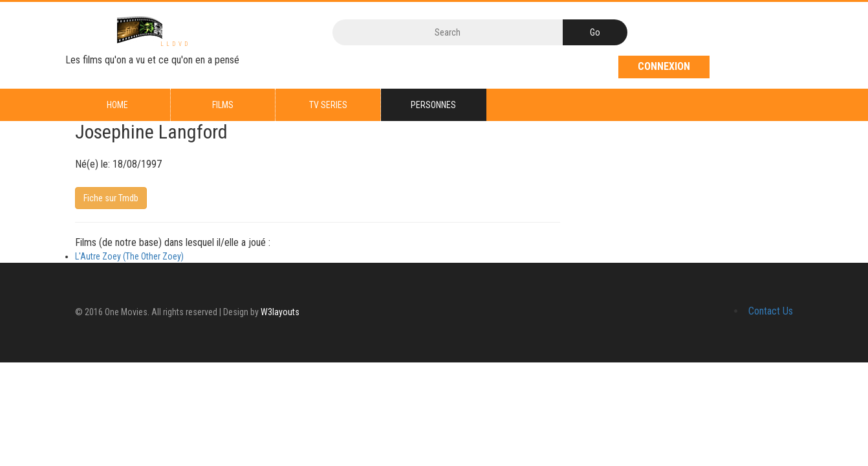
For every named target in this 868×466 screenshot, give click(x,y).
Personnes (433, 105)
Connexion (664, 66)
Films (223, 105)
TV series (328, 105)
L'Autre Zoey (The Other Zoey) (129, 256)
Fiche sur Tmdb (111, 198)
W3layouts (280, 312)
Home (117, 105)
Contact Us (771, 311)
